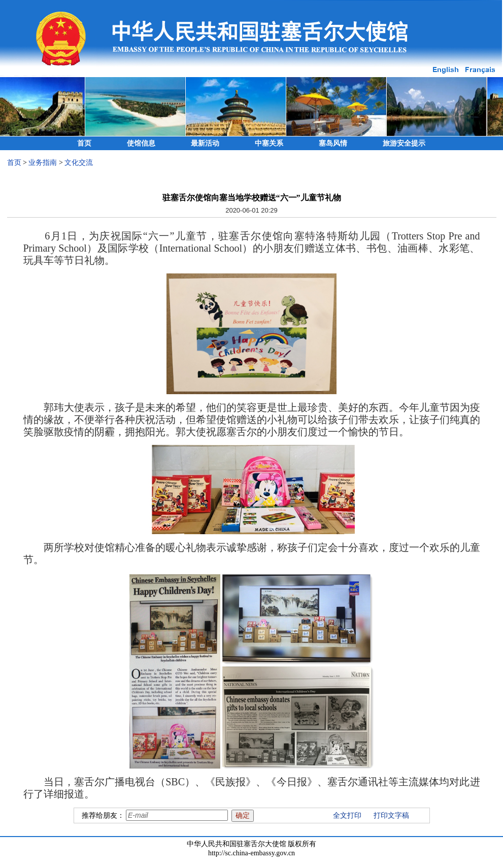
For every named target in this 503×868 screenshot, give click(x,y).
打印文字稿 (391, 815)
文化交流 (79, 163)
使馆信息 (141, 143)
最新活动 (205, 143)
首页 (84, 143)
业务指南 (43, 163)
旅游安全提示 (404, 143)
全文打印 (347, 815)
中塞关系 (269, 143)
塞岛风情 (333, 143)
